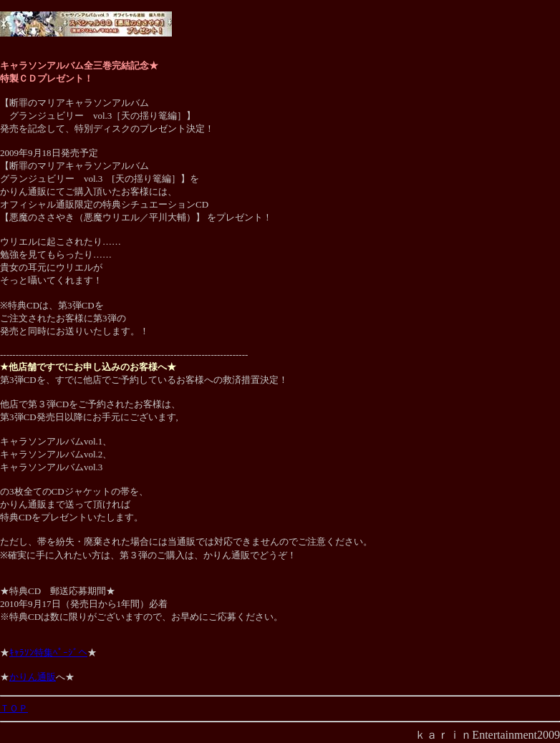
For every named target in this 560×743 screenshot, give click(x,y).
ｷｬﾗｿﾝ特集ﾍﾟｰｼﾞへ (48, 652)
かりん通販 (33, 677)
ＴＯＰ (14, 708)
